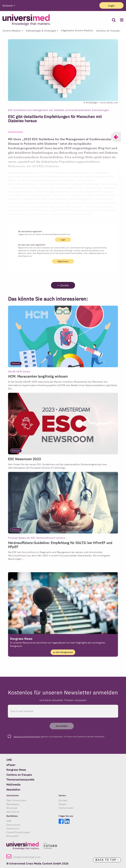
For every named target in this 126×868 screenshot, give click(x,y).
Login (111, 6)
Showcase (12, 808)
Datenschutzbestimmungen (27, 737)
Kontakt (63, 800)
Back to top (107, 860)
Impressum (13, 828)
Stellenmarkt (66, 808)
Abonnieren (13, 812)
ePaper (62, 804)
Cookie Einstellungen (18, 832)
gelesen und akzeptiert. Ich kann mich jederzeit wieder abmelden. (59, 737)
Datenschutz (13, 825)
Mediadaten (13, 804)
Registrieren (63, 261)
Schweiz (8, 6)
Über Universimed (16, 800)
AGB (9, 821)
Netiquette (12, 836)
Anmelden (62, 726)
